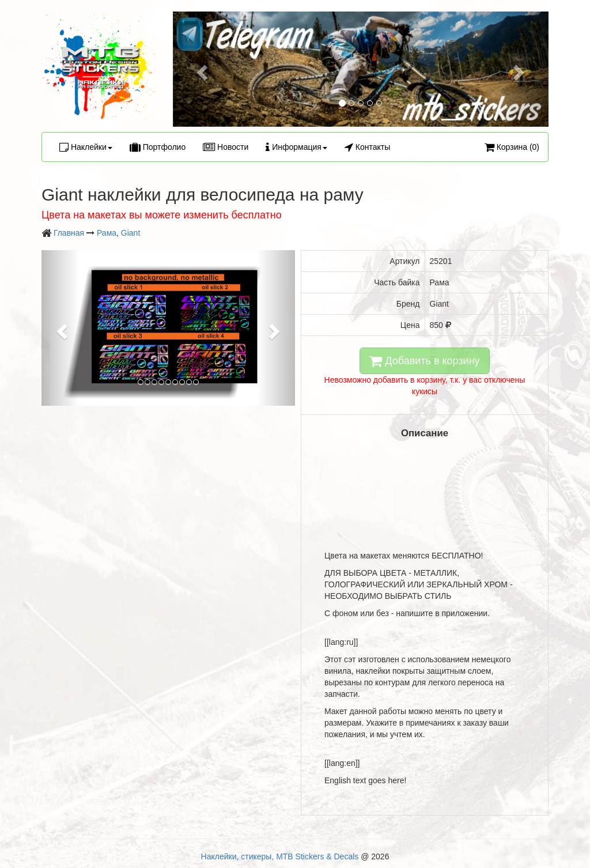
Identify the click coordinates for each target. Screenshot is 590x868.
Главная (69, 233)
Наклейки (86, 147)
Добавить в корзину (424, 361)
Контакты (367, 147)
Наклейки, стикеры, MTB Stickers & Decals (280, 856)
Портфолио (158, 147)
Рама (107, 233)
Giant (131, 233)
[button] (201, 69)
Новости (226, 147)
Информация (296, 147)
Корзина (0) (512, 147)
